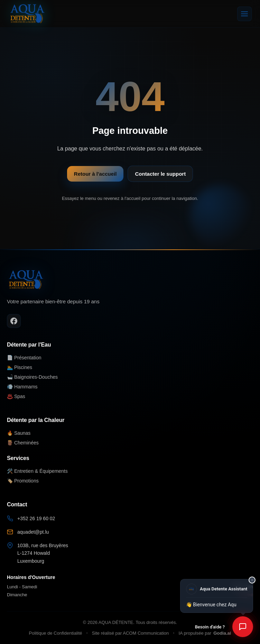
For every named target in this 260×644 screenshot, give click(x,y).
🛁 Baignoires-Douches (32, 377)
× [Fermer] (252, 580)
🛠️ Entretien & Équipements (37, 471)
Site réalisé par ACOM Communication (131, 633)
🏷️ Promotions (23, 481)
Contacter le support (160, 174)
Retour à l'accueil (95, 174)
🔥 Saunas (19, 433)
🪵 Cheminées (23, 443)
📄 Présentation (24, 358)
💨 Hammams (22, 387)
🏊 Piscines (20, 367)
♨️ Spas (16, 396)
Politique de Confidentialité (56, 633)
